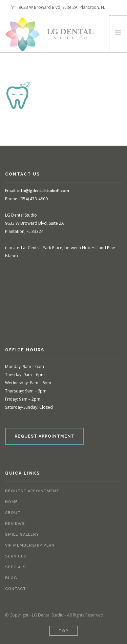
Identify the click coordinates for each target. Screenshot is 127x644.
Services (16, 556)
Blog (11, 578)
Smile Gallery (22, 535)
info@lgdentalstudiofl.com (43, 191)
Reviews (15, 524)
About (13, 513)
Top (63, 631)
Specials (16, 567)
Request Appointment (32, 491)
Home (12, 502)
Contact (16, 589)
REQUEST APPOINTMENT (45, 436)
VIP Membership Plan (30, 545)
